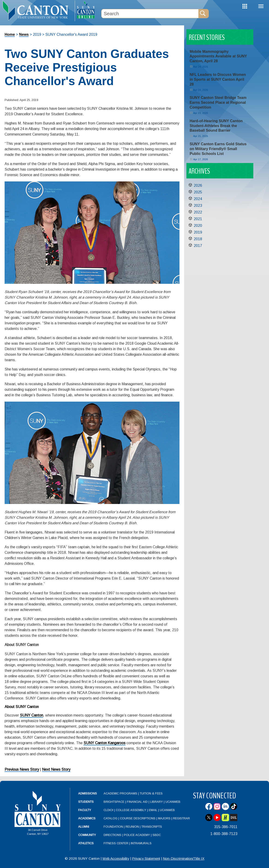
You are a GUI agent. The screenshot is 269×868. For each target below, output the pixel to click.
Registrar (181, 818)
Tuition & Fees (151, 793)
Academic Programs (121, 793)
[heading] (37, 11)
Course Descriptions (138, 818)
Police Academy (137, 835)
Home (10, 34)
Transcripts (152, 827)
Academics (87, 818)
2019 (198, 232)
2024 (198, 199)
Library (157, 802)
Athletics (86, 843)
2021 (198, 219)
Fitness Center (116, 843)
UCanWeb (173, 802)
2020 (198, 226)
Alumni (84, 827)
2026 (198, 185)
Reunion (132, 827)
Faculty (85, 810)
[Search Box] (150, 14)
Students (86, 802)
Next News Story (56, 769)
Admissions (88, 793)
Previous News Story (22, 769)
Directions (112, 835)
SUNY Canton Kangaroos (105, 743)
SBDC (157, 835)
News (24, 34)
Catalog (111, 818)
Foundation (113, 827)
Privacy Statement (146, 858)
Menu (261, 6)
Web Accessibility (116, 858)
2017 (198, 246)
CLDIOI (108, 810)
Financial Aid (137, 802)
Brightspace (114, 802)
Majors (164, 818)
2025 (198, 192)
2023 (198, 206)
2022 (198, 212)
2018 (198, 239)
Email (153, 810)
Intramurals (141, 843)
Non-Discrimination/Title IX (184, 858)
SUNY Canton (31, 715)
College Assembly (131, 810)
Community (87, 835)
